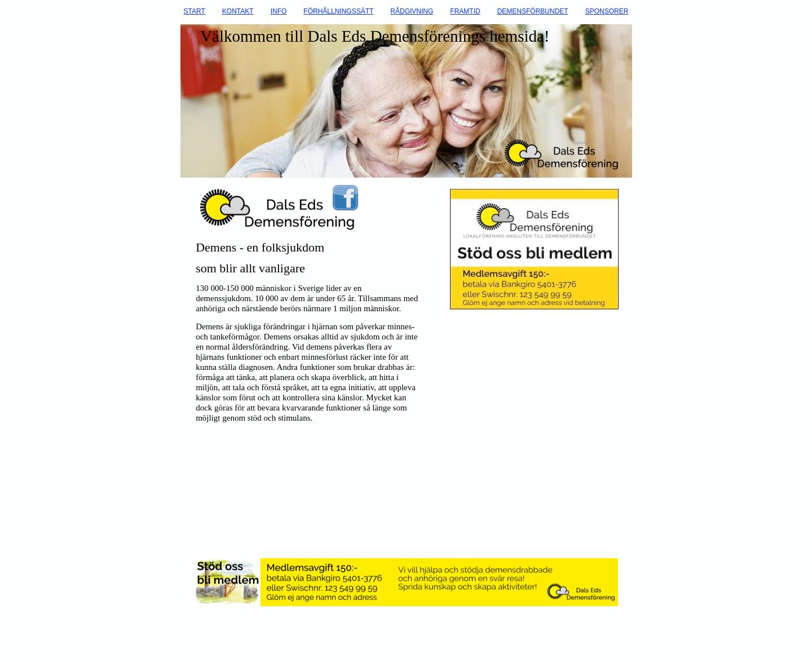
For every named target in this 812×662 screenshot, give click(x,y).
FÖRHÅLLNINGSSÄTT (338, 11)
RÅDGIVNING (412, 11)
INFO (279, 11)
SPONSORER (607, 11)
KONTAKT (238, 11)
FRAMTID (465, 11)
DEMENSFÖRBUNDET (533, 11)
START (195, 11)
